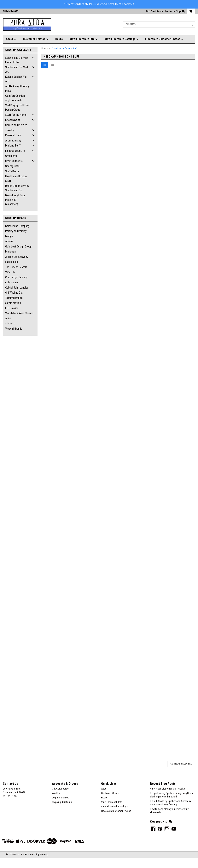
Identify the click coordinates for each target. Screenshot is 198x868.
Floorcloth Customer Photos (164, 39)
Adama (9, 241)
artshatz (10, 323)
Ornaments (11, 156)
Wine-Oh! (10, 272)
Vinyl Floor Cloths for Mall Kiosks (167, 789)
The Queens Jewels (16, 267)
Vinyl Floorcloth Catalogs (121, 39)
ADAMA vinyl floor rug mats (17, 88)
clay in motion (13, 303)
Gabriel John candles (17, 288)
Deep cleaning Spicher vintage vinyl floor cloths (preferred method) (172, 795)
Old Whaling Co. (14, 293)
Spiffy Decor (12, 171)
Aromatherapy (13, 141)
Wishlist (56, 793)
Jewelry (10, 130)
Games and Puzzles (16, 125)
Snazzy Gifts (12, 166)
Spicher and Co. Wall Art (17, 69)
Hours (59, 39)
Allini (8, 318)
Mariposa (10, 252)
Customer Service (36, 39)
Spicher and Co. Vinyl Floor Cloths (17, 60)
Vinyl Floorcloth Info (84, 39)
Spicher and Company (17, 226)
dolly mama (12, 282)
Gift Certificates (60, 789)
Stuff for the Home (16, 115)
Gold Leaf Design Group (18, 247)
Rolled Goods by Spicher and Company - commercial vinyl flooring (171, 803)
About (11, 39)
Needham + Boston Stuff (16, 179)
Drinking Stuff (13, 146)
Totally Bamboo (14, 298)
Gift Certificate (154, 11)
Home (45, 48)
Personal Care (13, 135)
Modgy (9, 236)
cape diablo (12, 262)
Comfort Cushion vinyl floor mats (15, 98)
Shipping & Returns (62, 802)
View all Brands (14, 329)
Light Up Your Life (15, 151)
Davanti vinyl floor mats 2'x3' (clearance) (15, 200)
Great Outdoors (14, 161)
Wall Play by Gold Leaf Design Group (17, 107)
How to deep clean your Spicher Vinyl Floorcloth (170, 811)
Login (168, 11)
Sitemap (44, 855)
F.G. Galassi (12, 308)
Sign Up (181, 11)
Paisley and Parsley (16, 231)
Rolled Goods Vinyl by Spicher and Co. (17, 188)
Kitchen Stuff (13, 120)
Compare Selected (181, 764)
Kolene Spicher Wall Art (16, 79)
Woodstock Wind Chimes (19, 313)
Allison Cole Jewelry (17, 257)
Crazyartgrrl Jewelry (16, 277)
